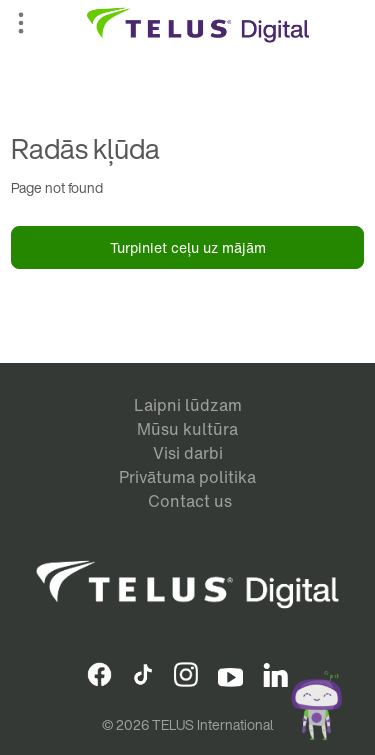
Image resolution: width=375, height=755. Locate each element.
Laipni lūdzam (188, 405)
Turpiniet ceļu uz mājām (188, 247)
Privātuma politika (187, 477)
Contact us (190, 501)
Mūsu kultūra (187, 429)
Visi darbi (188, 453)
